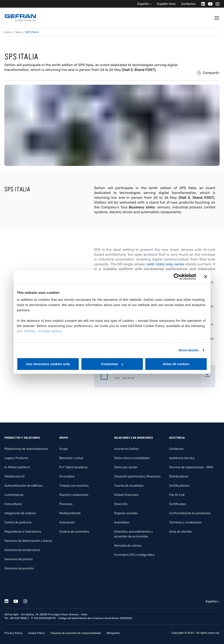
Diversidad (67, 476)
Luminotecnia (14, 495)
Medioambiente (70, 513)
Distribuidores (179, 476)
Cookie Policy (37, 633)
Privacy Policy (14, 633)
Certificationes (179, 486)
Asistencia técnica (182, 458)
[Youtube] (209, 4)
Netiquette (113, 633)
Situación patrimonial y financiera (137, 476)
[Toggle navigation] (217, 18)
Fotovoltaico (13, 504)
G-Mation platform (17, 467)
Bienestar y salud (71, 458)
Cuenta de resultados (129, 486)
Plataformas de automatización (26, 449)
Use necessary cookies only (48, 364)
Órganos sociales (126, 513)
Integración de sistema (20, 513)
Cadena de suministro (74, 532)
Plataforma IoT (15, 476)
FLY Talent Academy (73, 467)
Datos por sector (126, 467)
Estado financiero (126, 495)
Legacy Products (16, 458)
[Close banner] (206, 277)
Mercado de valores (128, 546)
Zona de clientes (180, 532)
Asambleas (122, 522)
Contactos (188, 4)
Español (143, 4)
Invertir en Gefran (126, 449)
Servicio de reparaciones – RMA (191, 467)
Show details (189, 350)
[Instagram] (216, 4)
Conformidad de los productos (190, 513)
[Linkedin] (202, 4)
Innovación (67, 522)
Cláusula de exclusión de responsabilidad (76, 633)
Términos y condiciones (185, 522)
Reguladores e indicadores (23, 532)
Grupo (64, 449)
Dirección (121, 504)
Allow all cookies (176, 364)
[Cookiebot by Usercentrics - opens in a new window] (177, 277)
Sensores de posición (19, 568)
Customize (112, 364)
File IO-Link (177, 495)
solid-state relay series (165, 264)
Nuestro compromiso (74, 495)
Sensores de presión (18, 559)
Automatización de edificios (24, 486)
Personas (66, 504)
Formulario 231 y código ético (134, 555)
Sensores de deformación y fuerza (28, 541)
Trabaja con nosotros (74, 486)
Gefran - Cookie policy (43, 331)
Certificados (178, 504)
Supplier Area (166, 4)
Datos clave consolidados (132, 458)
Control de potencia (18, 522)
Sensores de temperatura (22, 550)
